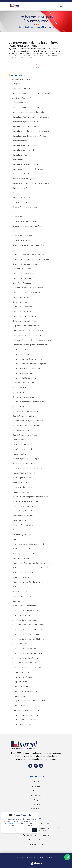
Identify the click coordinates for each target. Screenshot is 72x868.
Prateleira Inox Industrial (23, 573)
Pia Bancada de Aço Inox (23, 549)
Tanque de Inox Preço (22, 706)
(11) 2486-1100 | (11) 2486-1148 (36, 835)
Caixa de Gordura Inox (22, 202)
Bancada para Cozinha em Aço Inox (27, 126)
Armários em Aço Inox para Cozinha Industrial (31, 93)
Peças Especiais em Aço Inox (24, 530)
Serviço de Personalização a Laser (26, 658)
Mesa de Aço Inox (20, 454)
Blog (36, 800)
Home (21, 27)
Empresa (36, 786)
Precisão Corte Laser (21, 592)
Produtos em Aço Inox (22, 596)
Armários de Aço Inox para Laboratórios (28, 112)
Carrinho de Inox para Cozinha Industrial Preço (32, 259)
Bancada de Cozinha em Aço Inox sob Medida (31, 131)
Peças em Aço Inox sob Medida (25, 525)
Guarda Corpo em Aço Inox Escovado (28, 421)
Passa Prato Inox (19, 520)
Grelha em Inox (19, 392)
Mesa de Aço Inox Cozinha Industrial (27, 468)
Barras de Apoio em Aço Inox (24, 179)
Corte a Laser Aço (20, 302)
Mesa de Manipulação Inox (23, 487)
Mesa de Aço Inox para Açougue (26, 459)
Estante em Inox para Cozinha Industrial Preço (32, 340)
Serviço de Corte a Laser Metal (25, 620)
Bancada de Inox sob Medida (24, 150)
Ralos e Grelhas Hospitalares (24, 606)
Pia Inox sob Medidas (21, 558)
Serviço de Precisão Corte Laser (25, 663)
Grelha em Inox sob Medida (24, 407)
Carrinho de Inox (19, 250)
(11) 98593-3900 (36, 840)
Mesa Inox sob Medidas (22, 482)
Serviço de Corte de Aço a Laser (25, 611)
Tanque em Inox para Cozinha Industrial (29, 701)
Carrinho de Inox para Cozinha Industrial (29, 255)
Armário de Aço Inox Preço (24, 98)
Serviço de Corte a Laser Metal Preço (28, 625)
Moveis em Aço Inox (21, 492)
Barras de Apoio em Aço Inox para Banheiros (31, 183)
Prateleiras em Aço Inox (22, 577)
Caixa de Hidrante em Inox (23, 231)
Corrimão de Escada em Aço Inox (26, 283)
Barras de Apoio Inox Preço (24, 193)
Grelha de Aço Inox (20, 388)
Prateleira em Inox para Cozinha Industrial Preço (32, 568)
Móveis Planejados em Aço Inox (25, 511)
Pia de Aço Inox (19, 539)
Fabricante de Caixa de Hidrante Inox (28, 369)
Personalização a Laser (22, 535)
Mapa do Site (36, 809)
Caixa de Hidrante (20, 217)
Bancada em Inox (20, 141)
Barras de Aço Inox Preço (23, 174)
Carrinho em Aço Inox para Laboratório (28, 245)
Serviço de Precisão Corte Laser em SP (28, 668)
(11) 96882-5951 (36, 844)
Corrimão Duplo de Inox (22, 278)
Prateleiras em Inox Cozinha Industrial (28, 582)
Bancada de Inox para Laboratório (26, 145)
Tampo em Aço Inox (21, 672)
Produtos (36, 791)
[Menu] (61, 6)
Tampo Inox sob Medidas (23, 677)
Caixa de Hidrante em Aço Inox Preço (28, 226)
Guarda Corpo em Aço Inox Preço (26, 425)
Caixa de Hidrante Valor (22, 240)
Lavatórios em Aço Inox (22, 440)
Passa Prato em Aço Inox (23, 516)
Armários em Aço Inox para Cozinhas (27, 107)
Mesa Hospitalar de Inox (22, 478)
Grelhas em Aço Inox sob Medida (26, 411)
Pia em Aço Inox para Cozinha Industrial (29, 544)
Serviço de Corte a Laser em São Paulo (28, 639)
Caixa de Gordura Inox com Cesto (26, 207)
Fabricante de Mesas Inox (23, 373)
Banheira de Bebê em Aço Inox (25, 164)
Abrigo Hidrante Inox (21, 79)
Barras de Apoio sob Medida (24, 198)
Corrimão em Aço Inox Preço (24, 274)
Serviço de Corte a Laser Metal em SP (28, 630)
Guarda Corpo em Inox (22, 430)
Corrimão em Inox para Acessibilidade (28, 288)
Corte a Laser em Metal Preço (25, 321)
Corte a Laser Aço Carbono (23, 307)
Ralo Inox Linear (19, 601)
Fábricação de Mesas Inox (23, 354)
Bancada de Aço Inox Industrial (25, 122)
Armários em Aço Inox (21, 103)
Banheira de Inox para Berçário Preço (28, 169)
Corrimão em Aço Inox (22, 269)
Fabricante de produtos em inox (26, 715)
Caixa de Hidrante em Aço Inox (25, 221)
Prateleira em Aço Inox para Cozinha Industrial (32, 563)
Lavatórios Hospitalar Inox (23, 444)
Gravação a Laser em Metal (24, 383)
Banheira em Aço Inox (22, 160)
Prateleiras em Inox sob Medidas (26, 587)
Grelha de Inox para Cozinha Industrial (28, 402)
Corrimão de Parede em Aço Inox (26, 293)
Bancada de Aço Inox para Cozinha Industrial (31, 117)
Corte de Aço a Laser (21, 297)
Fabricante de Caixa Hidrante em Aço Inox (30, 364)
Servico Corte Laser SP (22, 644)
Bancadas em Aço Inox (22, 155)
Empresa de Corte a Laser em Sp (26, 326)
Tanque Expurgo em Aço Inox (25, 691)
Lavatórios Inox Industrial (23, 449)
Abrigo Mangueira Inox (22, 88)
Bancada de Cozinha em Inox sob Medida (29, 136)
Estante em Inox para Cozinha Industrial (29, 335)
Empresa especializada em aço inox (27, 710)
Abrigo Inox (17, 84)
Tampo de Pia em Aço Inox (24, 682)
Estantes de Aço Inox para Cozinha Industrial (31, 345)
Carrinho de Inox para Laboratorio (26, 264)
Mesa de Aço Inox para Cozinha (25, 463)
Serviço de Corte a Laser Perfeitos (26, 634)
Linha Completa (36, 795)
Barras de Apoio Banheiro (23, 188)
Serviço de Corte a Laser (22, 615)
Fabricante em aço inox (22, 725)
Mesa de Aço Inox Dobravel (24, 473)
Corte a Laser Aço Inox (22, 312)
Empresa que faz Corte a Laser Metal (28, 331)
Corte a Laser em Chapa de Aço (25, 316)
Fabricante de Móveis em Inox (25, 378)
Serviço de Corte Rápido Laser (25, 649)
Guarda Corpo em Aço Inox (24, 416)
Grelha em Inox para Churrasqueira (39, 27)
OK (34, 830)
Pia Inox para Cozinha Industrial (25, 554)
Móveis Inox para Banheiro (23, 506)
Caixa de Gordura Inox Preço (24, 212)
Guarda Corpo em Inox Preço (25, 435)
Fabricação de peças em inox (24, 720)
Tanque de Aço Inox (21, 687)
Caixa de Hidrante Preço (22, 236)
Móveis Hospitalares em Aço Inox (26, 501)
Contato (36, 804)
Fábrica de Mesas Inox (21, 350)
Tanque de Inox (19, 696)
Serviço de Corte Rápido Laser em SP (28, 653)
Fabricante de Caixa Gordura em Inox (28, 359)
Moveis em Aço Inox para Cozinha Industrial (30, 497)
